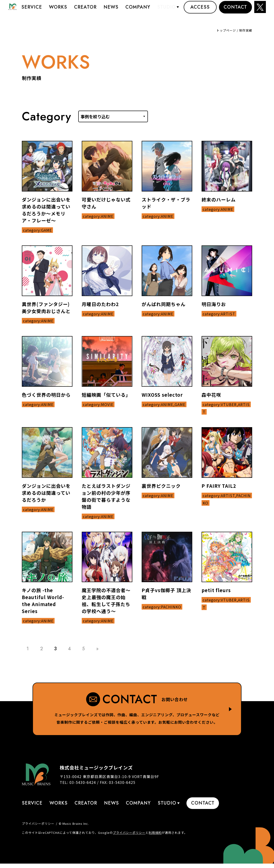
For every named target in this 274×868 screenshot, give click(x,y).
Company (138, 10)
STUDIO (166, 10)
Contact (235, 10)
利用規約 (155, 833)
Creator (85, 10)
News (111, 10)
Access (200, 10)
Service (32, 10)
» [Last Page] (97, 649)
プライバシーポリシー (38, 823)
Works (58, 10)
